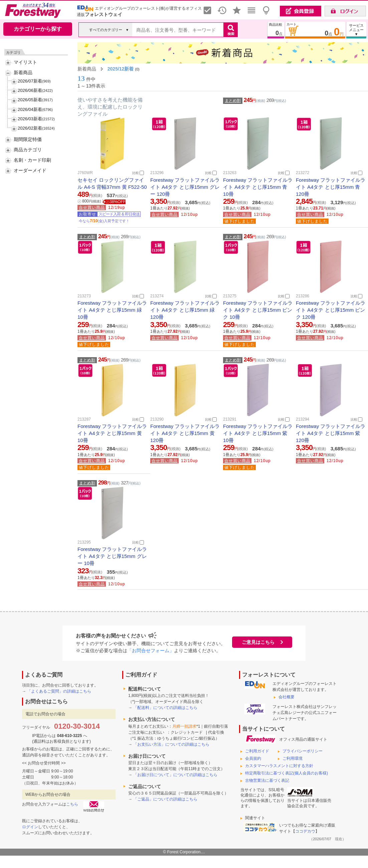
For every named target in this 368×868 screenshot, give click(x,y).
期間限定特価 (28, 139)
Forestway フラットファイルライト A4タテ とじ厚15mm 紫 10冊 (258, 433)
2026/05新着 (30, 100)
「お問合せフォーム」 (151, 650)
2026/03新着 (30, 119)
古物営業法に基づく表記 (267, 780)
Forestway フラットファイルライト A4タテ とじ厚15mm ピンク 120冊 (331, 310)
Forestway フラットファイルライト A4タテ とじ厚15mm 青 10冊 (258, 187)
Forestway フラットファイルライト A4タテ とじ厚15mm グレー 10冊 (112, 556)
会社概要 (287, 697)
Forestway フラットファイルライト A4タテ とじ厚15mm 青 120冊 (331, 187)
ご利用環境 (293, 758)
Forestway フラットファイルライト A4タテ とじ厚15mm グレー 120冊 (185, 187)
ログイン (30, 827)
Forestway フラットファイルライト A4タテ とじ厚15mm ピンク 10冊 (258, 310)
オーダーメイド (30, 170)
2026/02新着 (30, 128)
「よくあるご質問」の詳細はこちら (59, 691)
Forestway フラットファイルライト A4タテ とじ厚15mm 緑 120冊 (185, 310)
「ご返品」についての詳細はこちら (165, 799)
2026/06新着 (30, 90)
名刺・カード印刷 (32, 160)
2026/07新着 (30, 81)
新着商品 (23, 73)
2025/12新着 (121, 69)
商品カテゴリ (28, 150)
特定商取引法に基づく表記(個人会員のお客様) (287, 773)
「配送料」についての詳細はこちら (165, 708)
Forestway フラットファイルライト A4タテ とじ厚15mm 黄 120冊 (185, 433)
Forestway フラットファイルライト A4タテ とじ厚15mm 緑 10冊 (112, 310)
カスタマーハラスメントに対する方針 (279, 766)
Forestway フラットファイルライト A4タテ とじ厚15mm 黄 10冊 (112, 433)
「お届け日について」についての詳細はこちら (175, 775)
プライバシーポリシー (303, 751)
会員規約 (253, 758)
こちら (72, 804)
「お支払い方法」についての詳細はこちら (171, 744)
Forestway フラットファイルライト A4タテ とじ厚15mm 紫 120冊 (331, 433)
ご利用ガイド (257, 751)
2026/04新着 (30, 109)
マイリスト (25, 62)
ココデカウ (305, 831)
